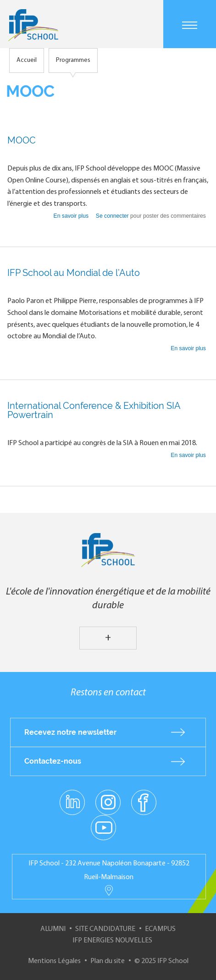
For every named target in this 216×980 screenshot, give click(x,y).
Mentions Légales (54, 961)
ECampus (160, 929)
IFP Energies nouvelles (112, 941)
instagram (108, 802)
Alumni (53, 929)
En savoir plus (72, 216)
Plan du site (108, 961)
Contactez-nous (53, 761)
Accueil (27, 60)
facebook (144, 802)
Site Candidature (105, 929)
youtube (103, 827)
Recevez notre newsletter (70, 732)
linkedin (72, 797)
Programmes (73, 60)
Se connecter (112, 216)
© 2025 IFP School (161, 961)
